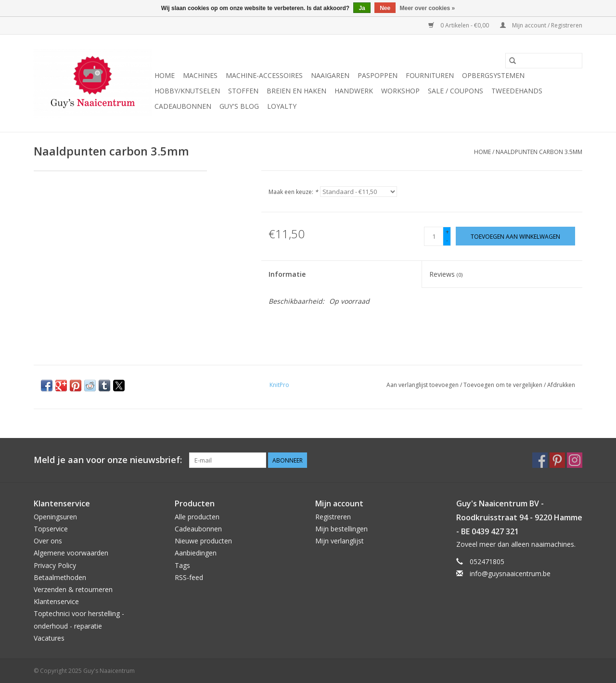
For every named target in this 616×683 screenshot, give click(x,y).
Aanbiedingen (196, 553)
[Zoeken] (544, 61)
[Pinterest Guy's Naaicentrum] (557, 460)
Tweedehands (517, 91)
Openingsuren (55, 517)
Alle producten (197, 517)
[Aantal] (434, 236)
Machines (200, 75)
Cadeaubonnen (183, 106)
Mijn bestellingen (341, 529)
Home (165, 75)
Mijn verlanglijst (340, 541)
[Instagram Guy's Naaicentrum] (575, 460)
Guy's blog (239, 106)
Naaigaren (330, 75)
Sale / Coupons (456, 91)
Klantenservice (56, 601)
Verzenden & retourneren (73, 589)
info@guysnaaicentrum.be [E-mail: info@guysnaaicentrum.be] (510, 573)
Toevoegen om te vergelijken (504, 385)
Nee (385, 8)
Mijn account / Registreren (541, 25)
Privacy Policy (55, 565)
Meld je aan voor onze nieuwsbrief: (108, 460)
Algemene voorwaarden (71, 553)
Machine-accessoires (264, 75)
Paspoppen (378, 75)
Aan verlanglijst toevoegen (423, 385)
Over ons (48, 541)
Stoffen (243, 91)
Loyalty (282, 106)
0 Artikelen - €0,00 (459, 25)
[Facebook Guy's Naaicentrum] (540, 460)
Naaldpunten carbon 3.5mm (539, 152)
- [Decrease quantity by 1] (447, 240)
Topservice (51, 529)
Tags (182, 565)
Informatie (287, 274)
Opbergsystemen (493, 75)
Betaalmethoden (60, 577)
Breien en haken (296, 91)
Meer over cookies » (428, 8)
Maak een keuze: (293, 192)
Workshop (400, 91)
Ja (362, 8)
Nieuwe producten (203, 541)
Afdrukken (561, 385)
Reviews (446, 274)
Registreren (333, 517)
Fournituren (430, 75)
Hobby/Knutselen (187, 91)
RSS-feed (189, 577)
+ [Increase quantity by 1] (447, 232)
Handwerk (354, 91)
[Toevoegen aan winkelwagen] (515, 236)
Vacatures (49, 638)
